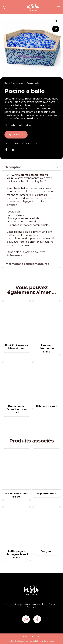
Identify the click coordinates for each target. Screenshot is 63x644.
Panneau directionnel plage (46, 348)
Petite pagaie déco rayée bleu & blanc (16, 555)
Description (13, 167)
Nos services (39, 605)
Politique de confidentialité (27, 641)
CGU (11, 641)
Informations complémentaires (27, 264)
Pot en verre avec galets (16, 495)
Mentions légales (47, 641)
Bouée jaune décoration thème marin (17, 409)
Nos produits (23, 605)
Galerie (53, 605)
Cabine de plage (46, 406)
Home (7, 83)
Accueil (9, 605)
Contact (32, 607)
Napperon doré (46, 494)
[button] (5, 7)
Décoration (18, 83)
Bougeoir (47, 551)
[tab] (31, 167)
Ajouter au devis (16, 135)
